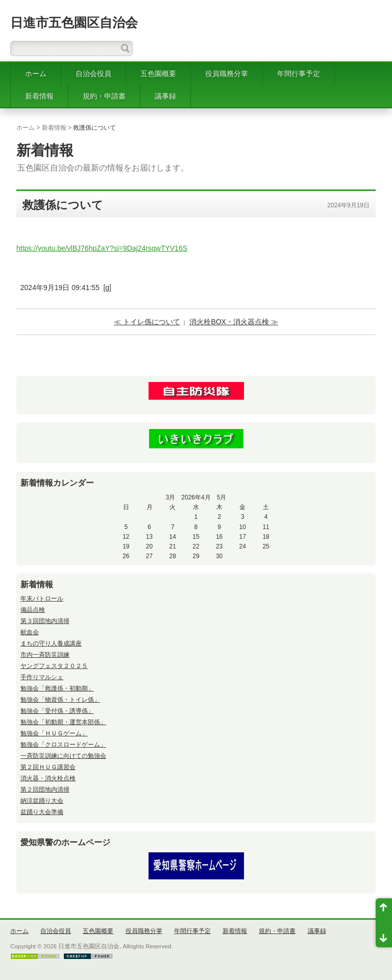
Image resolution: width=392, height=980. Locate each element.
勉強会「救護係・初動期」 (57, 688)
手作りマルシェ (42, 677)
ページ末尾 (384, 935)
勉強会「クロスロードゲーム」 (63, 745)
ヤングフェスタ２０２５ (54, 666)
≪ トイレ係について (147, 322)
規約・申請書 (104, 96)
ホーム (36, 74)
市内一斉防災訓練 (45, 655)
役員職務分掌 (227, 74)
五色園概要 (158, 74)
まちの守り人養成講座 (51, 643)
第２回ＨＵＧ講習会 (48, 767)
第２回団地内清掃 (45, 790)
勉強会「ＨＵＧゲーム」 (54, 733)
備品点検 (33, 610)
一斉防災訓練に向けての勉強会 (63, 756)
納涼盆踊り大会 (42, 801)
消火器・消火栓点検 (48, 778)
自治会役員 (93, 74)
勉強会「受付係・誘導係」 (57, 711)
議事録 (165, 96)
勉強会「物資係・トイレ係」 (60, 700)
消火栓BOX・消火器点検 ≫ (234, 322)
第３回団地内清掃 (45, 621)
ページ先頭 (384, 911)
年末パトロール (42, 599)
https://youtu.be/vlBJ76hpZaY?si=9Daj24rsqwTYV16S (102, 248)
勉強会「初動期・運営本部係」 (63, 722)
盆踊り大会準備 (42, 812)
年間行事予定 (299, 74)
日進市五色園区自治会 (74, 22)
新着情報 (39, 96)
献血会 (30, 632)
